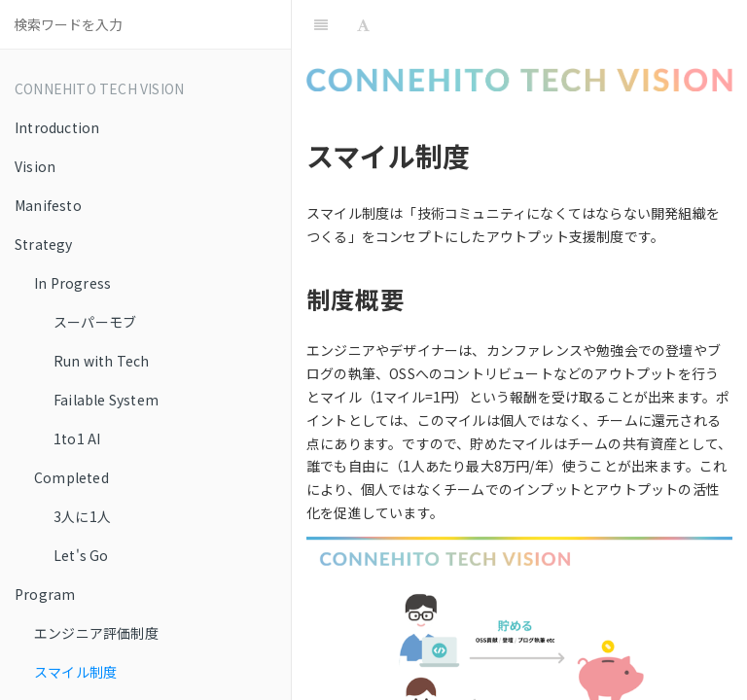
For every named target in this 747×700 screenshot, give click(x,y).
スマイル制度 (75, 672)
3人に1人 (82, 516)
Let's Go (81, 555)
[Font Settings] (363, 24)
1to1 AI (77, 438)
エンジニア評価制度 (96, 633)
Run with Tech (102, 361)
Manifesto (48, 205)
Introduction (57, 127)
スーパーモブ (95, 322)
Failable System (106, 400)
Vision (35, 166)
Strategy (44, 244)
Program (45, 594)
